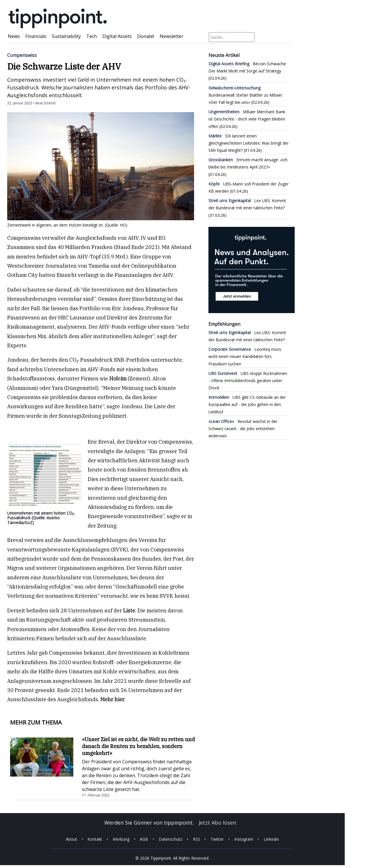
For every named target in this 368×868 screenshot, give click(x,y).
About (71, 839)
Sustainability (66, 36)
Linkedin (271, 839)
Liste (129, 611)
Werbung (121, 839)
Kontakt (95, 839)
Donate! (146, 36)
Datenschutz (170, 839)
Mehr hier (112, 699)
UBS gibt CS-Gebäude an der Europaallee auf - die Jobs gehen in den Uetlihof (247, 404)
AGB (144, 839)
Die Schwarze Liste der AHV (64, 66)
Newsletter (171, 36)
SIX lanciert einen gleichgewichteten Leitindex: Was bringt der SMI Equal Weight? (249, 143)
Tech (92, 36)
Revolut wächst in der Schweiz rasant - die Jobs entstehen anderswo (243, 429)
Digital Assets (117, 36)
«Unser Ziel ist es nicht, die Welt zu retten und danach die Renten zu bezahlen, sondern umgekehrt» (138, 746)
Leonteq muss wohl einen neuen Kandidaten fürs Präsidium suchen (245, 356)
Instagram (244, 839)
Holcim (118, 379)
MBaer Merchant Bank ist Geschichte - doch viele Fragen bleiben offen (247, 119)
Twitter (217, 839)
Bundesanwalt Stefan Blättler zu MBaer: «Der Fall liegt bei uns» (246, 95)
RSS (197, 839)
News (14, 36)
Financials (36, 36)
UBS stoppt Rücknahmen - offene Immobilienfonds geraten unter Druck (248, 381)
